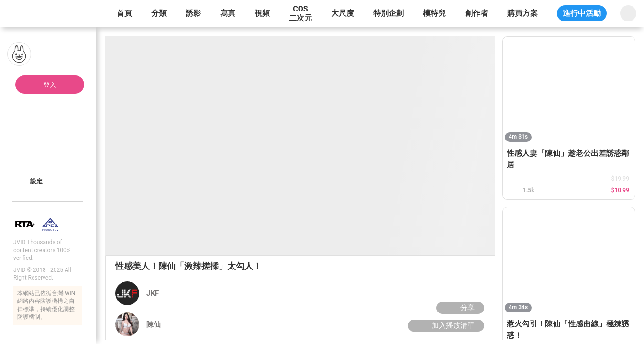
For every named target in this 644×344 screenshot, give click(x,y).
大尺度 (343, 13)
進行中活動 (582, 13)
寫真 (228, 13)
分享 (459, 308)
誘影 (193, 13)
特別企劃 (389, 13)
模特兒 (434, 13)
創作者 (477, 13)
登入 (50, 85)
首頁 (124, 13)
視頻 (262, 13)
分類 (159, 13)
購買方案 (522, 13)
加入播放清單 (445, 325)
